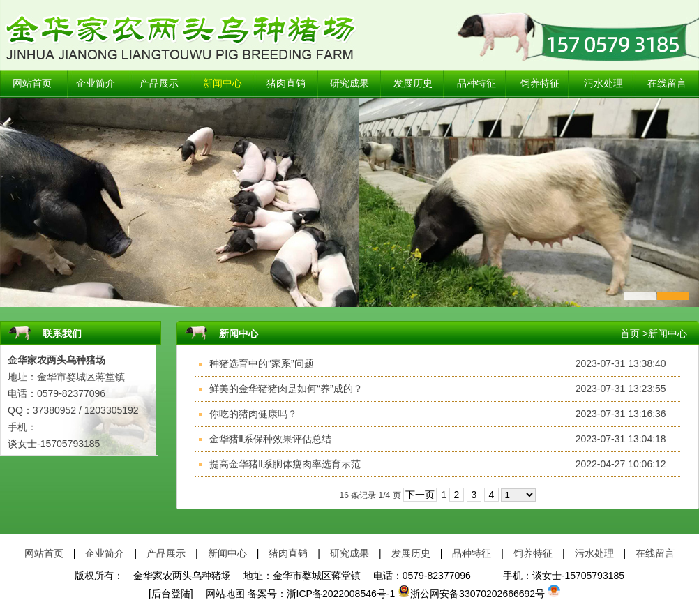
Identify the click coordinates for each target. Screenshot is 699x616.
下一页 (420, 495)
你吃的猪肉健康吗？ (253, 414)
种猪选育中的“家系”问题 (261, 363)
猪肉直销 (286, 83)
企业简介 (96, 83)
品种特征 (476, 83)
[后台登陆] (171, 594)
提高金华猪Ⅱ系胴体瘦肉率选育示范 (285, 464)
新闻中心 (223, 83)
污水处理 (603, 83)
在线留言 (667, 83)
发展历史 (413, 83)
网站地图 (220, 594)
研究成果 (349, 83)
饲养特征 (540, 83)
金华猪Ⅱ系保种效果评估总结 (270, 439)
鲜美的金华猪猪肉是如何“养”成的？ (286, 389)
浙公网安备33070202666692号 (471, 594)
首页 (630, 333)
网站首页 (32, 83)
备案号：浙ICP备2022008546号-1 (322, 594)
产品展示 (159, 83)
